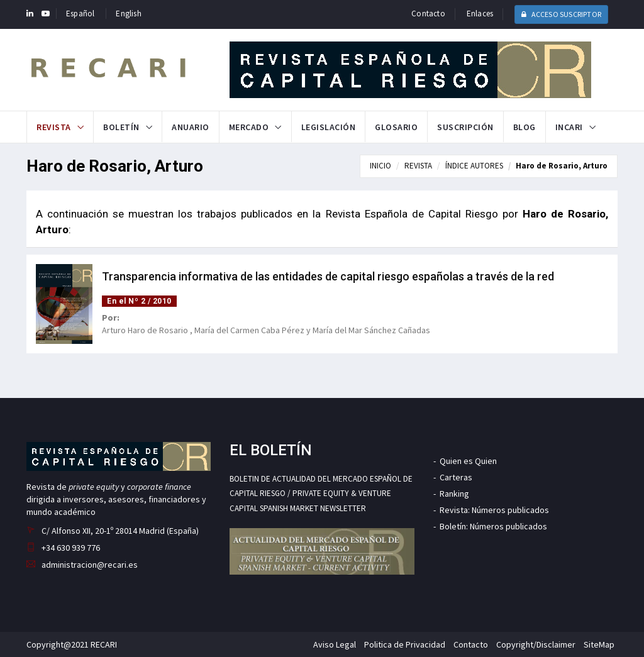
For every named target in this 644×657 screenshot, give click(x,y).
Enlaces (480, 14)
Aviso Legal (335, 644)
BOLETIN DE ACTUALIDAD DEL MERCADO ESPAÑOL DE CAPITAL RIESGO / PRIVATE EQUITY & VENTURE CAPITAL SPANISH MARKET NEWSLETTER (321, 494)
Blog (525, 127)
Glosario (396, 127)
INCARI (569, 127)
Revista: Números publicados (494, 510)
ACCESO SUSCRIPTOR (561, 14)
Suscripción (465, 127)
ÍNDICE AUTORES (474, 166)
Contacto (428, 14)
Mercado (249, 127)
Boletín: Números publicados (493, 526)
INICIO (380, 166)
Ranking (454, 494)
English (128, 14)
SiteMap (599, 644)
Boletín (121, 127)
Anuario (191, 127)
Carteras (456, 477)
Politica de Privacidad (405, 644)
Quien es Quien (468, 461)
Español (80, 14)
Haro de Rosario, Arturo (562, 166)
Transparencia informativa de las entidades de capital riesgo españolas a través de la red (328, 276)
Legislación (329, 127)
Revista (54, 127)
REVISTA (418, 166)
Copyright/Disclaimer (536, 644)
